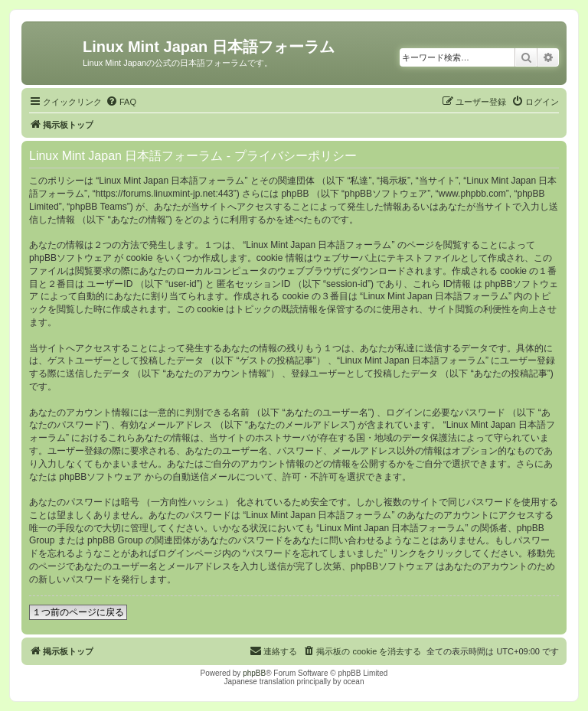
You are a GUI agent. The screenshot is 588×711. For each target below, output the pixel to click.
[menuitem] (121, 102)
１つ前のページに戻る (78, 612)
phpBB (254, 673)
